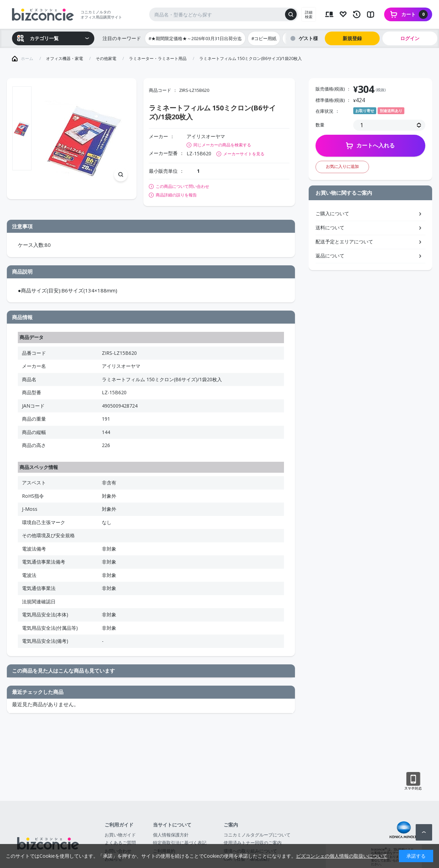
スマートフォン (413, 781)
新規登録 (352, 38)
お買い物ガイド (120, 835)
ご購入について (332, 213)
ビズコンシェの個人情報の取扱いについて (342, 856)
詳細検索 (309, 14)
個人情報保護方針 (171, 835)
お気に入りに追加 (342, 166)
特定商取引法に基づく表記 (180, 843)
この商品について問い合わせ (182, 186)
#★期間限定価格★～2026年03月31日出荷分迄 (195, 38)
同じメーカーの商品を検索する (222, 145)
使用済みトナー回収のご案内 (253, 843)
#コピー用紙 (264, 38)
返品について (330, 256)
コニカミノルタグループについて (257, 835)
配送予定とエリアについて (344, 242)
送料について (330, 227)
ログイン (410, 38)
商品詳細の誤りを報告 (176, 195)
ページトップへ (424, 832)
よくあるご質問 (120, 843)
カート (414, 14)
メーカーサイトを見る (244, 154)
